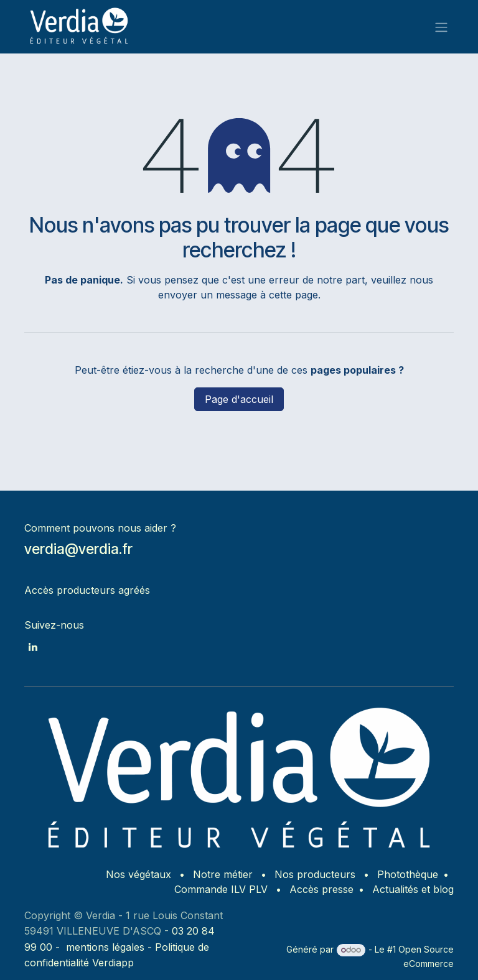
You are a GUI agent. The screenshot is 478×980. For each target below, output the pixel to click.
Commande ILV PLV (221, 889)
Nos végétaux (138, 874)
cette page (293, 295)
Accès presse (321, 889)
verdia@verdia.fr (78, 549)
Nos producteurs (315, 874)
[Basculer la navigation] (441, 27)
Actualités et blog (413, 889)
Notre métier (223, 874)
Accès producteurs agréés (87, 590)
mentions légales (105, 947)
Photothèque (408, 874)
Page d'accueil (239, 399)
